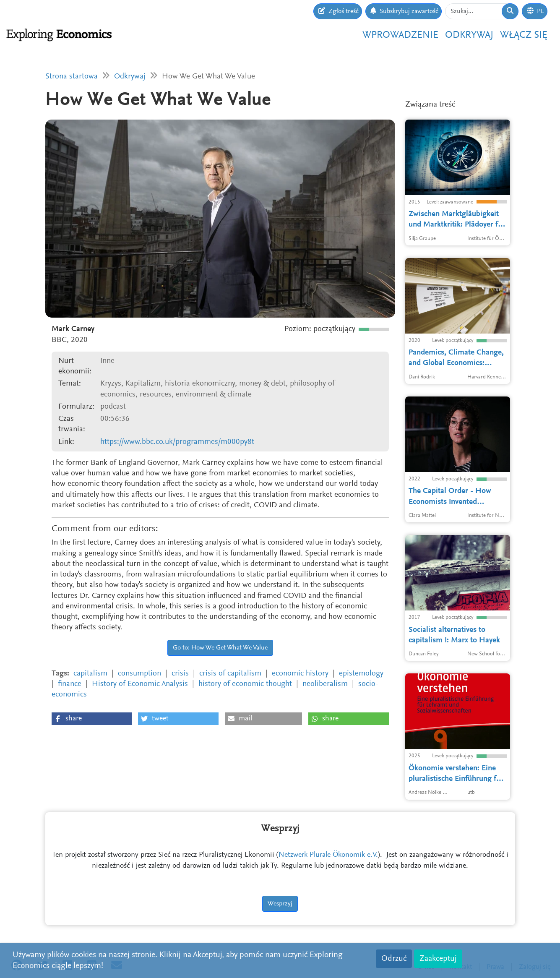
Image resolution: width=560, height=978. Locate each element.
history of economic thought (245, 684)
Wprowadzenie (400, 35)
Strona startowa (72, 77)
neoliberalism (325, 684)
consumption (139, 674)
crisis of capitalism (230, 674)
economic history (300, 674)
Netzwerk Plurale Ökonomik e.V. (328, 855)
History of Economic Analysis (140, 684)
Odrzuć (394, 959)
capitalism (90, 674)
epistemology (361, 674)
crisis (180, 674)
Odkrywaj (469, 35)
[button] (92, 719)
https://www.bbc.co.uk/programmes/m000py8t (177, 442)
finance (70, 684)
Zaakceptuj (438, 959)
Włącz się (524, 35)
